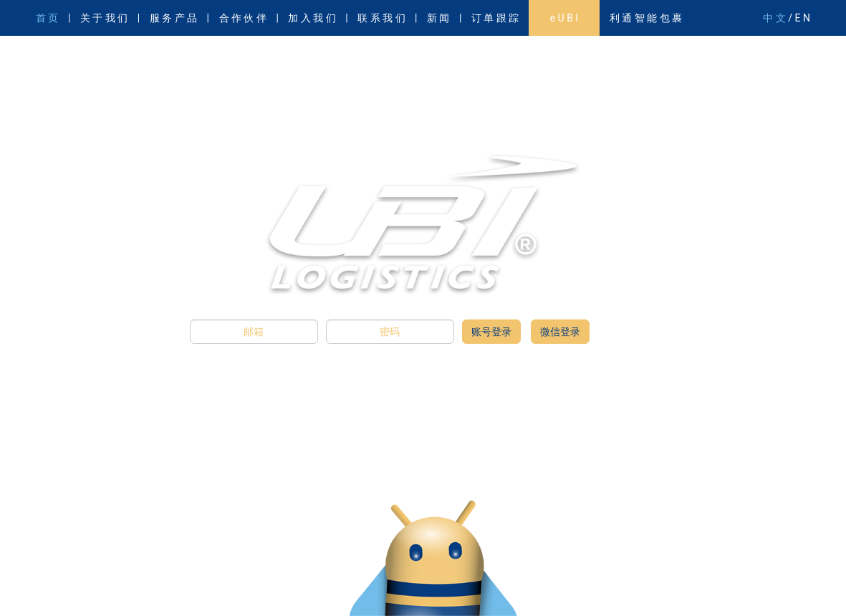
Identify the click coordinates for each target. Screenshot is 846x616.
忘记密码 (695, 590)
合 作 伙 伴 (243, 18)
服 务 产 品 (173, 18)
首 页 (47, 18)
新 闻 (438, 18)
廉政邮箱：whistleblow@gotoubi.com (109, 578)
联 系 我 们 (381, 18)
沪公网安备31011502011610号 (748, 578)
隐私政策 (792, 590)
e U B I (564, 18)
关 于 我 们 (104, 18)
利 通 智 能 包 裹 (646, 18)
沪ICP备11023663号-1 (639, 578)
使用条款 (744, 590)
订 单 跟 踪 (495, 18)
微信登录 (560, 332)
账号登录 (491, 332)
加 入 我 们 (312, 18)
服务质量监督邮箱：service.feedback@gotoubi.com (136, 590)
